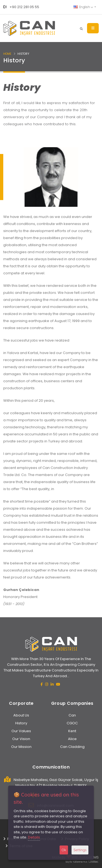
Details (34, 837)
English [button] (83, 7)
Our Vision (21, 739)
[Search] (81, 28)
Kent (72, 731)
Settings (80, 850)
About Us (21, 715)
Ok (64, 850)
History (21, 723)
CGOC (72, 723)
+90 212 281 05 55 (21, 7)
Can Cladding (72, 747)
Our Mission (21, 747)
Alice (72, 739)
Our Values (21, 731)
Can (72, 715)
